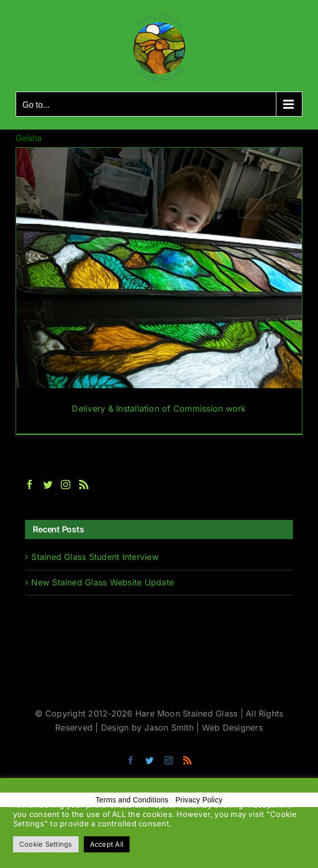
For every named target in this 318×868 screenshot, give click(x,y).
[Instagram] (66, 484)
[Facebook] (30, 484)
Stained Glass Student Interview (95, 557)
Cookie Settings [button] (46, 844)
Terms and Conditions (132, 800)
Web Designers (232, 727)
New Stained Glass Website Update (103, 582)
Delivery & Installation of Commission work (159, 409)
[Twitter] (48, 484)
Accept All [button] (107, 844)
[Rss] (84, 484)
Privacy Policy (199, 800)
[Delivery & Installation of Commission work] (159, 291)
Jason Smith (169, 727)
